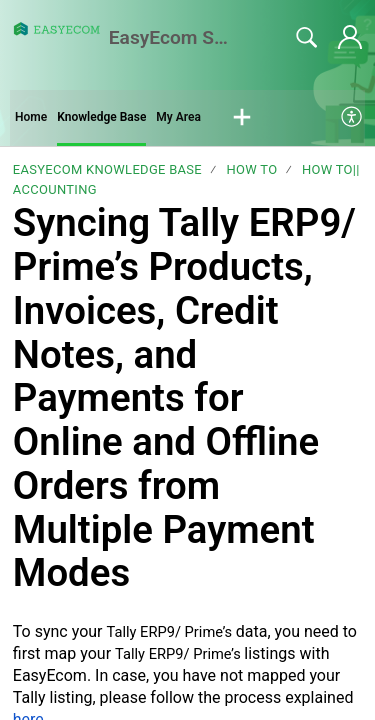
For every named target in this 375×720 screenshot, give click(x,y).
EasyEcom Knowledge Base (107, 169)
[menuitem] (352, 118)
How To (251, 169)
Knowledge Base (101, 117)
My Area (178, 117)
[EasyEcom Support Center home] (57, 29)
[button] (242, 118)
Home (31, 117)
